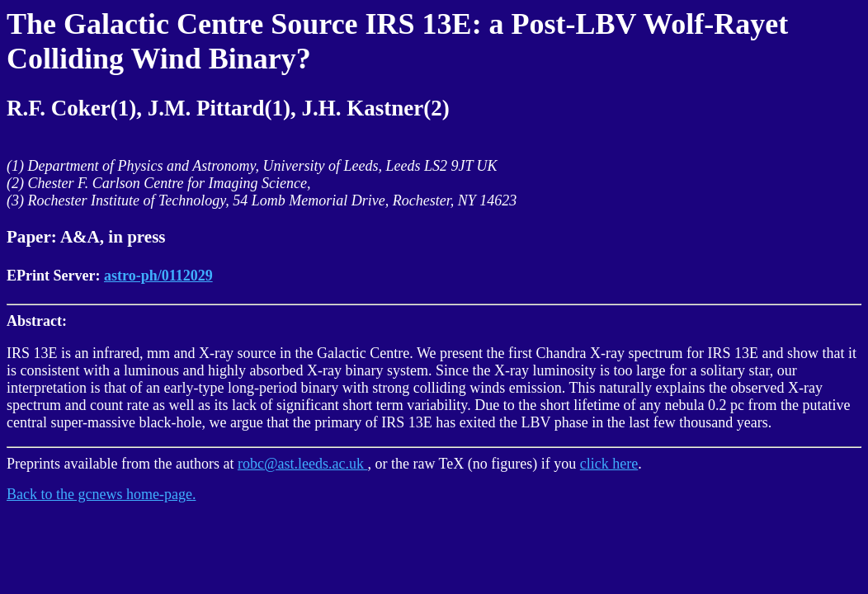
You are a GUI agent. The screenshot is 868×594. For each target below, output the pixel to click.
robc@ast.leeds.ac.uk (303, 464)
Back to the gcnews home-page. (101, 494)
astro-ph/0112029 (158, 276)
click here (609, 464)
